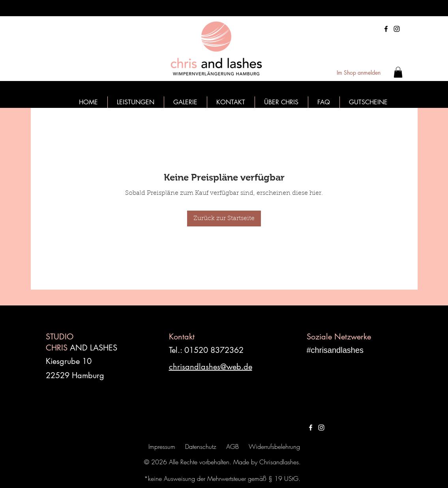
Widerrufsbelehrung (274, 447)
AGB (232, 447)
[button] (398, 72)
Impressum (162, 447)
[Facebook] (386, 29)
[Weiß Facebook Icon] (311, 428)
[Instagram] (397, 29)
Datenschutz (201, 447)
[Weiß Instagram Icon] (321, 428)
